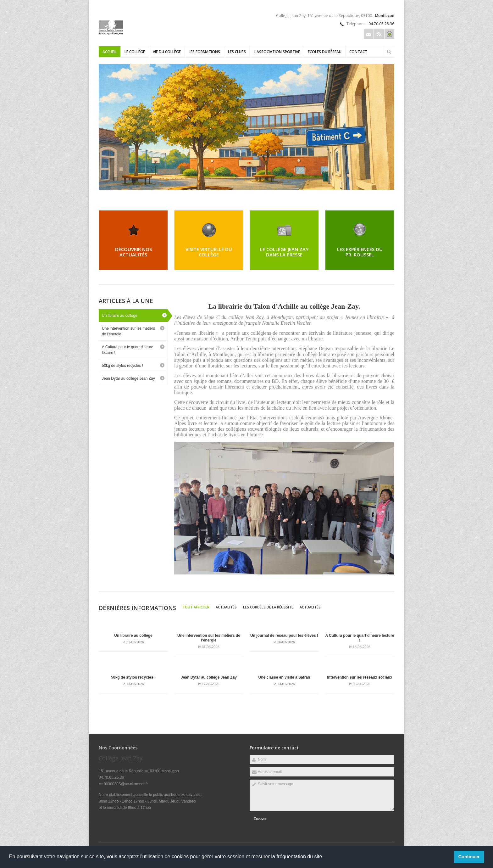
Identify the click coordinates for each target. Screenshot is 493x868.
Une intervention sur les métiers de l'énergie (128, 331)
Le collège (135, 52)
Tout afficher (196, 607)
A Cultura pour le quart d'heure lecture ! (127, 350)
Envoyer (260, 819)
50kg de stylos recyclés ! (122, 366)
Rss (379, 34)
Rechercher (389, 52)
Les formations (204, 52)
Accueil (110, 52)
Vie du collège (167, 52)
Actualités (226, 607)
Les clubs (237, 52)
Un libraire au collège (120, 316)
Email (369, 34)
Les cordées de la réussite (268, 607)
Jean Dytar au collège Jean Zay (128, 378)
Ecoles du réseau (325, 52)
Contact (358, 52)
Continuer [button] (469, 857)
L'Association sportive (277, 52)
